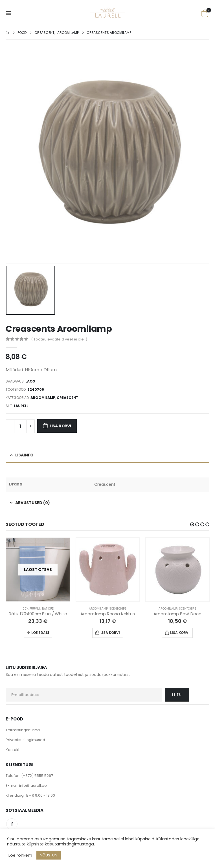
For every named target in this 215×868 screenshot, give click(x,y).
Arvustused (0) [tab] (33, 502)
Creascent (68, 397)
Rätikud (48, 608)
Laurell (21, 405)
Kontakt (13, 749)
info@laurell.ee (33, 785)
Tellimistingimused (23, 729)
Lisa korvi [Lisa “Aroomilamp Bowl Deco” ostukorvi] (180, 632)
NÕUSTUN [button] (49, 855)
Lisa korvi (60, 426)
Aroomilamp (43, 397)
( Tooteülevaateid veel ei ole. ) (59, 339)
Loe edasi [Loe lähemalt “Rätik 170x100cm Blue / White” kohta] (40, 632)
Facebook (12, 823)
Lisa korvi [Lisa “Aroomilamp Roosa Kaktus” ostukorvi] (110, 632)
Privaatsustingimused (25, 739)
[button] (192, 524)
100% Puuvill (31, 608)
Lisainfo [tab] (24, 455)
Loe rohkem (20, 855)
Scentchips (118, 608)
